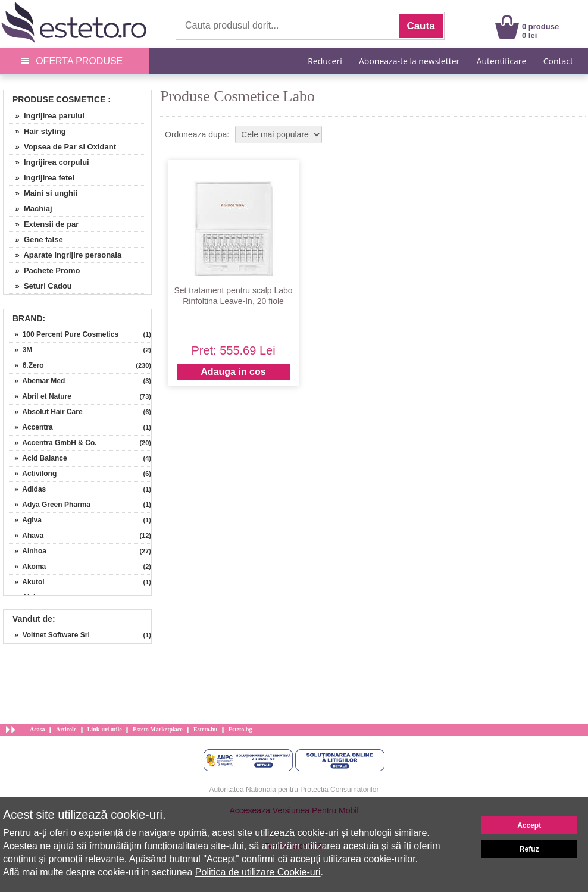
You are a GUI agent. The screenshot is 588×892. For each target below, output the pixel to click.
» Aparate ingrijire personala (64, 255)
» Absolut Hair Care (45, 412)
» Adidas (26, 489)
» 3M (19, 350)
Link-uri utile (105, 729)
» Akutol (26, 582)
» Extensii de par (43, 224)
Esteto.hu (205, 729)
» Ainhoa (26, 551)
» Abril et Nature (39, 396)
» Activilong (32, 474)
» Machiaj (29, 209)
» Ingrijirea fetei (40, 178)
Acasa (37, 729)
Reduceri (325, 61)
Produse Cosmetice (59, 99)
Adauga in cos (233, 372)
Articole (66, 729)
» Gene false (35, 240)
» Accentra (30, 427)
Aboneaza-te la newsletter (409, 61)
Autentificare (502, 61)
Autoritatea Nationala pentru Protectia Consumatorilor (294, 790)
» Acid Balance (37, 458)
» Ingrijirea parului (46, 116)
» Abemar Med (36, 381)
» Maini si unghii (42, 193)
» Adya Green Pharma (49, 505)
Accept (529, 825)
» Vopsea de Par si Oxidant (61, 147)
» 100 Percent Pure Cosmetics (62, 334)
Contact (558, 61)
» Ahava (25, 536)
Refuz (529, 849)
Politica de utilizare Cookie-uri (258, 872)
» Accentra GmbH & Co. (52, 443)
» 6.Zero (25, 365)
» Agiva (24, 520)
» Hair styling (36, 131)
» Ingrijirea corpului (48, 162)
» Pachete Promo (43, 270)
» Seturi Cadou (39, 286)
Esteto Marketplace (158, 729)
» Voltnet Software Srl (48, 635)
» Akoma (26, 567)
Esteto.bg (240, 729)
